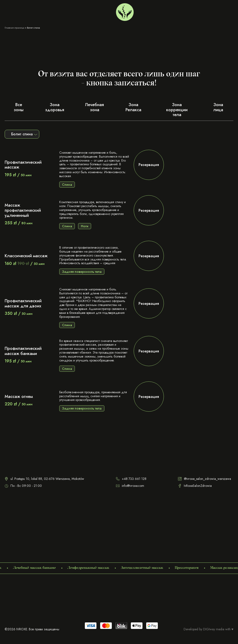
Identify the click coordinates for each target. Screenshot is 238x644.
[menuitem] (211, 11)
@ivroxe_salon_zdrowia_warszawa (205, 479)
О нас (27, 11)
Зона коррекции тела (177, 110)
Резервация (149, 165)
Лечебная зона (94, 107)
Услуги (10, 11)
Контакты (76, 11)
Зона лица (218, 107)
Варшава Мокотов (159, 11)
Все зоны (19, 107)
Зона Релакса (133, 107)
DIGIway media (214, 629)
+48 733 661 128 (191, 11)
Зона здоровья (55, 107)
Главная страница (15, 28)
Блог (62, 11)
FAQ (89, 11)
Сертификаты (45, 11)
